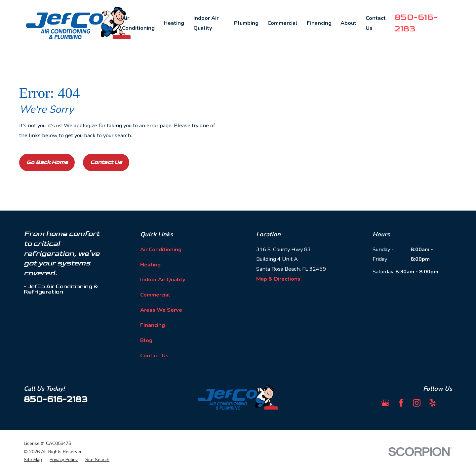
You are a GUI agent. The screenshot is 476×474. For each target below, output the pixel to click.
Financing (153, 325)
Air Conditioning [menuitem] (138, 23)
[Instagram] (417, 403)
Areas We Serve (161, 310)
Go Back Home (47, 162)
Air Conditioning (161, 249)
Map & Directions (278, 279)
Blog (146, 340)
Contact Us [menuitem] (376, 23)
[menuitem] (33, 460)
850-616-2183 (56, 399)
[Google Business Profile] (385, 403)
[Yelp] (433, 403)
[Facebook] (401, 403)
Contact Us (106, 162)
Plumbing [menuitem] (246, 23)
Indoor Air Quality (163, 279)
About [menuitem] (348, 23)
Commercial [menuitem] (282, 23)
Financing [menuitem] (319, 23)
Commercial (155, 295)
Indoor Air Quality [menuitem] (206, 23)
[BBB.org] (448, 403)
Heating (150, 265)
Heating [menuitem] (174, 23)
